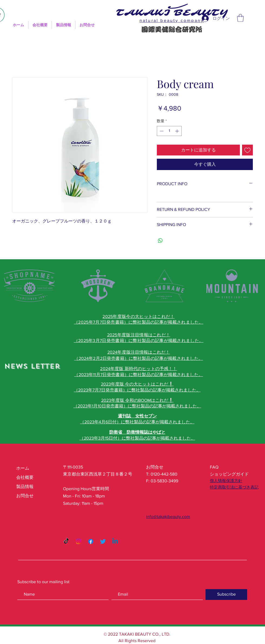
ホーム (23, 468)
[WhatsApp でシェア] (160, 241)
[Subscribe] (226, 595)
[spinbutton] (169, 131)
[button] (240, 18)
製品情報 (25, 487)
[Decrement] (161, 131)
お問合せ (25, 496)
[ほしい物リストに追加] (247, 150)
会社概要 (25, 477)
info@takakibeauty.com (168, 517)
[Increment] (178, 131)
